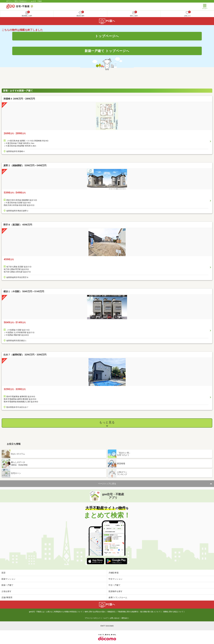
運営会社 (124, 618)
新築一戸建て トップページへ (107, 51)
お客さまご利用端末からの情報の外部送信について (64, 612)
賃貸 (3, 573)
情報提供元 (111, 612)
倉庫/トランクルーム (118, 597)
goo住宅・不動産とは (36, 612)
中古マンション (115, 579)
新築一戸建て (7, 585)
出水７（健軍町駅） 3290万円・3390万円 (25, 355)
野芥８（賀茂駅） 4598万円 (18, 225)
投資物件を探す (115, 591)
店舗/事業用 (7, 597)
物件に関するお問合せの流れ (95, 612)
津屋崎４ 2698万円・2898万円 (19, 99)
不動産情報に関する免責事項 (128, 612)
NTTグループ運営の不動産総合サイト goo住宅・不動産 (24, 1)
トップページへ (107, 36)
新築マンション (8, 579)
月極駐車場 (113, 573)
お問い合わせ (114, 618)
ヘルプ (105, 618)
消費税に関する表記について (173, 612)
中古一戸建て (114, 585)
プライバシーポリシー (93, 618)
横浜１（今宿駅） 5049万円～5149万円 (24, 291)
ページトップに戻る (107, 484)
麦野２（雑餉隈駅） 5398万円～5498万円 (25, 165)
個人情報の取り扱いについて (150, 612)
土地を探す (6, 591)
